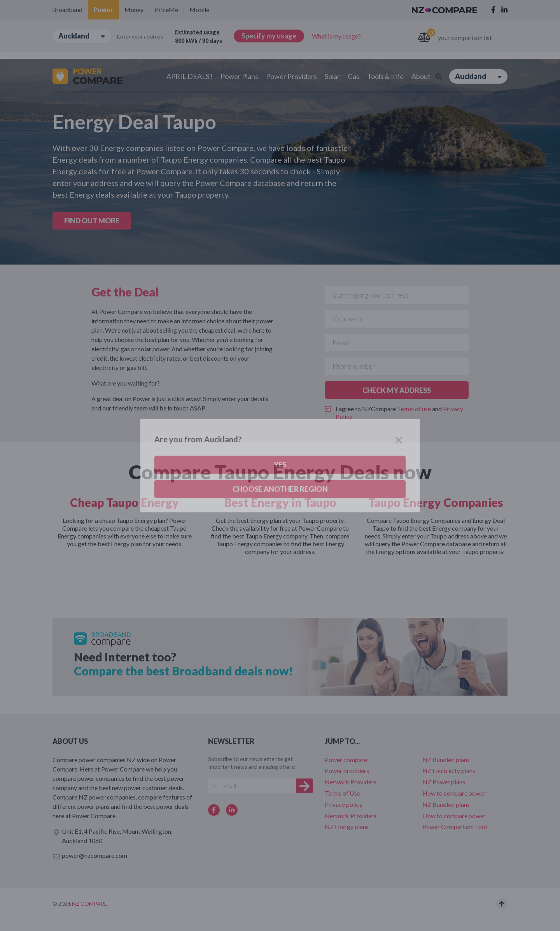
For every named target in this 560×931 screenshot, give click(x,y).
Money (134, 10)
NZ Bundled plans (446, 760)
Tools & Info (385, 76)
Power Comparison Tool (455, 827)
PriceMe (166, 10)
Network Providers (351, 782)
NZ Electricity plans (449, 771)
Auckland (82, 36)
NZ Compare (90, 904)
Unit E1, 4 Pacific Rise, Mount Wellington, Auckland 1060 (112, 836)
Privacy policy (344, 804)
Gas (353, 76)
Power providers (347, 771)
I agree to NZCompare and (399, 413)
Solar (332, 76)
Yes (47, 81)
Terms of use (414, 409)
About (421, 76)
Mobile (199, 10)
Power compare (346, 760)
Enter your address (140, 36)
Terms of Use (342, 793)
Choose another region (100, 80)
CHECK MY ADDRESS (397, 390)
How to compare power (454, 793)
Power (103, 10)
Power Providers (291, 76)
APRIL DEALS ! (190, 76)
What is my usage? (336, 36)
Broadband (67, 10)
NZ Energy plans (347, 827)
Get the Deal (125, 292)
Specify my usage (269, 36)
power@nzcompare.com (90, 856)
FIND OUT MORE (92, 221)
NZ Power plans (444, 782)
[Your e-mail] (252, 786)
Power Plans (239, 76)
